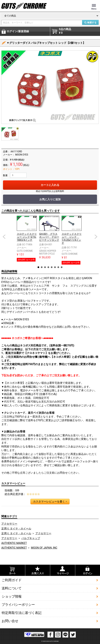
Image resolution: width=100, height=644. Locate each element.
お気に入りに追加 (50, 199)
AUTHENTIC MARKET (14, 543)
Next (96, 237)
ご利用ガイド (12, 580)
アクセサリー (9, 524)
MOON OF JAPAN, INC (44, 548)
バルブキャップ (31, 538)
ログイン (18, 31)
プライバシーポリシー (18, 605)
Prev (4, 237)
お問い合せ (10, 621)
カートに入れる (50, 185)
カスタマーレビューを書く (50, 502)
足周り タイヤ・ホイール (16, 529)
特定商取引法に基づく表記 (22, 613)
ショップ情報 (12, 596)
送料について (12, 588)
